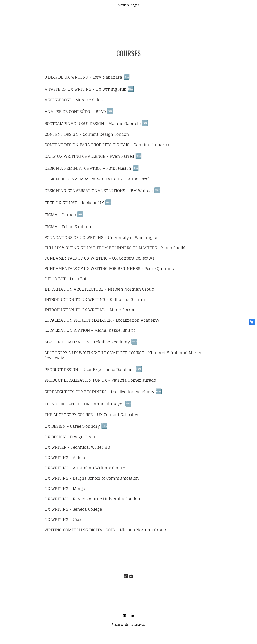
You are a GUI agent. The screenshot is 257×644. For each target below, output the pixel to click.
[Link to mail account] (131, 578)
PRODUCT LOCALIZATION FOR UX (76, 381)
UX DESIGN (55, 428)
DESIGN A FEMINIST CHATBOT (73, 169)
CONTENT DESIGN (62, 135)
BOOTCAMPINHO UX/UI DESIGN (74, 124)
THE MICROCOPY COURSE (69, 416)
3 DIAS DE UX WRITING (66, 77)
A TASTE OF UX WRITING (68, 89)
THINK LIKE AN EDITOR (67, 405)
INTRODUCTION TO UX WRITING (75, 300)
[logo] (129, 5)
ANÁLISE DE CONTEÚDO (67, 112)
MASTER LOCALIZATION (67, 343)
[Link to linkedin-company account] (132, 617)
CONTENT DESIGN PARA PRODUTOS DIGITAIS (87, 145)
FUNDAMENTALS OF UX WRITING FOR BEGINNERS (92, 269)
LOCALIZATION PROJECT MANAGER (78, 321)
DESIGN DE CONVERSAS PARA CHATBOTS (83, 179)
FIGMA (51, 215)
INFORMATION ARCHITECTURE (74, 290)
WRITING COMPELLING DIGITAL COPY (80, 532)
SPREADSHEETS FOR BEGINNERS (76, 393)
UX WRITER (55, 449)
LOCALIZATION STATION (67, 331)
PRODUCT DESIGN (61, 371)
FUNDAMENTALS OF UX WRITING (76, 259)
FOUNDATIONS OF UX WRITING (74, 238)
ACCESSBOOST (58, 100)
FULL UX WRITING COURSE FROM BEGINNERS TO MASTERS (101, 249)
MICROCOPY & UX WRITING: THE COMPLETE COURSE (94, 354)
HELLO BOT (55, 280)
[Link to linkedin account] (126, 578)
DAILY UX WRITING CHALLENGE (75, 157)
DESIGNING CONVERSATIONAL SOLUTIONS (85, 191)
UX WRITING (57, 459)
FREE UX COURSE (61, 203)
